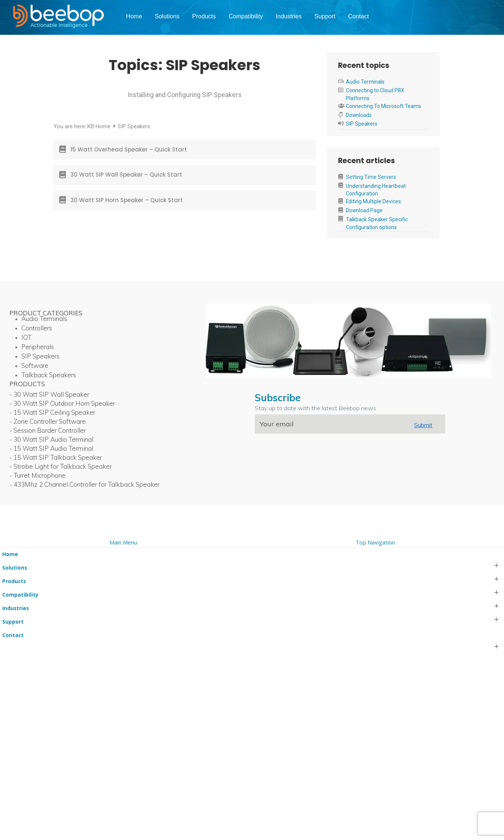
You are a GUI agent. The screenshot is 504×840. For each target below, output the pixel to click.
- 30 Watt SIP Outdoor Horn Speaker (62, 403)
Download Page (364, 210)
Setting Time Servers (371, 177)
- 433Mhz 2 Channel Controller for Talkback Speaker (84, 484)
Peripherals (38, 347)
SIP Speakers (362, 124)
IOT (26, 337)
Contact (358, 16)
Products (204, 16)
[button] (4, 532)
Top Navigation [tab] (375, 542)
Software (35, 365)
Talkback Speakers (49, 375)
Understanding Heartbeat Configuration (376, 190)
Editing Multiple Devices (373, 201)
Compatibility (246, 16)
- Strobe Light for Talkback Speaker (61, 466)
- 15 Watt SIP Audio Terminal (51, 448)
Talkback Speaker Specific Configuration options (377, 223)
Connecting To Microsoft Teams (384, 106)
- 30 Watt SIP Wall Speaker (49, 394)
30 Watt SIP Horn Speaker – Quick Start (127, 200)
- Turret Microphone (37, 475)
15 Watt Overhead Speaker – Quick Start (129, 149)
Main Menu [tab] (123, 542)
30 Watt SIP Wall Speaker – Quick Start (126, 175)
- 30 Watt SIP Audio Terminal (51, 439)
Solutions (167, 16)
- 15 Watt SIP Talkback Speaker (56, 457)
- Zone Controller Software (48, 421)
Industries (289, 16)
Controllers (37, 328)
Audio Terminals (365, 82)
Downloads (359, 115)
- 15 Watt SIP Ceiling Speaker (52, 412)
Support (325, 16)
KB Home (100, 126)
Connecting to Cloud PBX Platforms (375, 94)
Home (134, 16)
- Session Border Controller (48, 430)
